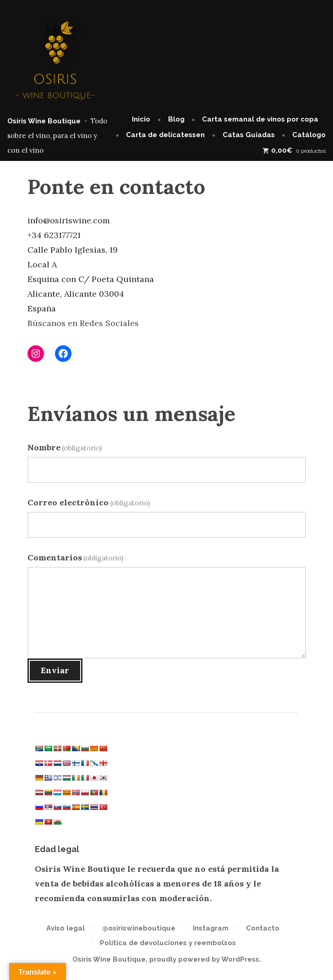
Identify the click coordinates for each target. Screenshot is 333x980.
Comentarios (76, 557)
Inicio (141, 119)
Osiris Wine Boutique (44, 121)
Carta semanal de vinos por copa (260, 119)
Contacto (263, 928)
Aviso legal (66, 928)
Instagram (211, 928)
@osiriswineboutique (139, 928)
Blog (176, 119)
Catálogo (309, 135)
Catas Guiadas (249, 135)
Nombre (65, 447)
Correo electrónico (89, 502)
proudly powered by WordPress (204, 959)
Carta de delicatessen (165, 135)
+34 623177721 (54, 235)
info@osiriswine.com (69, 220)
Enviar (55, 670)
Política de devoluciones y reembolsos (168, 943)
